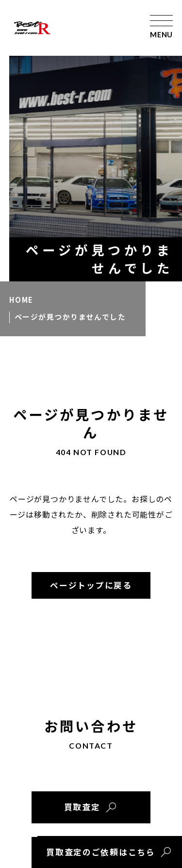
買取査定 (82, 807)
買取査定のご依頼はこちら (100, 852)
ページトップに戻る (91, 585)
